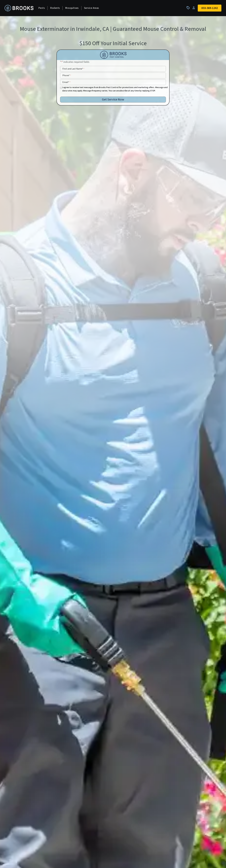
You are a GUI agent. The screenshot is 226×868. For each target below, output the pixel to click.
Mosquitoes (72, 8)
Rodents (55, 8)
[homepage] (19, 8)
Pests (42, 8)
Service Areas (92, 8)
